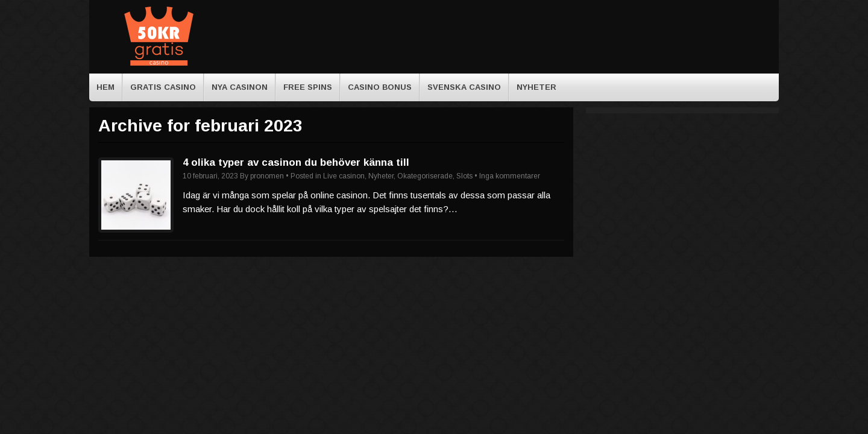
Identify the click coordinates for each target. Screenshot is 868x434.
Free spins (308, 87)
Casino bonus (380, 87)
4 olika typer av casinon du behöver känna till (296, 162)
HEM (105, 87)
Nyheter (536, 87)
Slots (464, 176)
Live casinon (344, 176)
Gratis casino (163, 87)
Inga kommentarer (510, 176)
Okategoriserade (425, 176)
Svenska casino (464, 87)
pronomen (267, 176)
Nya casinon (240, 87)
